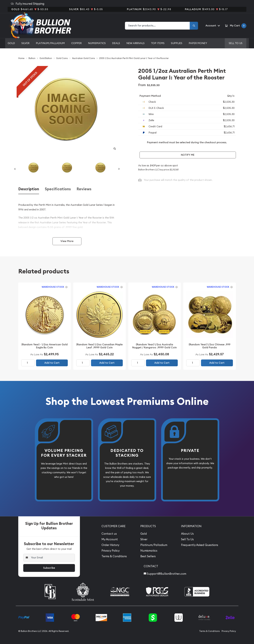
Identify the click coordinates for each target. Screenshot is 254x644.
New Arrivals (135, 43)
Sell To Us (187, 539)
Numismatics (97, 43)
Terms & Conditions (114, 556)
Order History (110, 545)
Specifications (58, 189)
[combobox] (157, 26)
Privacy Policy (111, 551)
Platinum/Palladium (50, 43)
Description (29, 189)
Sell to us (236, 43)
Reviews (84, 189)
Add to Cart (52, 363)
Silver (25, 43)
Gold (11, 43)
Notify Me (188, 155)
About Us (187, 534)
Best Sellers (148, 556)
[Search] (194, 26)
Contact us (109, 534)
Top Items (158, 43)
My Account (110, 539)
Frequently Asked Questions (200, 545)
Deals (116, 43)
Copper (76, 43)
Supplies (177, 43)
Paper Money (198, 43)
